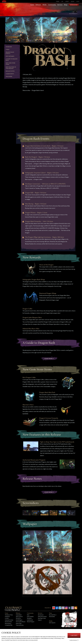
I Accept (74, 635)
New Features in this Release (11, 68)
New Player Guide (42, 618)
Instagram (66, 608)
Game (32, 5)
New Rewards (10, 56)
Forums (58, 1)
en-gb (78, 1)
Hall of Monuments (42, 617)
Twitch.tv (63, 608)
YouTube (54, 608)
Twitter (60, 608)
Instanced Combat (9, 620)
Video (8, 50)
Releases (38, 5)
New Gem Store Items (10, 64)
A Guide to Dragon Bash (12, 60)
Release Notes (10, 71)
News (28, 615)
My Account (41, 615)
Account (73, 1)
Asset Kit (52, 623)
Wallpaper (9, 77)
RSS (76, 608)
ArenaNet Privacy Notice (10, 640)
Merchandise (52, 617)
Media (44, 5)
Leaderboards (30, 620)
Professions (7, 617)
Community (52, 5)
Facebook (57, 608)
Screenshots (10, 74)
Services (60, 5)
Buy (53, 615)
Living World (19, 615)
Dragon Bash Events (10, 53)
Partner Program (31, 622)
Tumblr (69, 608)
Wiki (62, 1)
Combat (7, 618)
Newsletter (29, 618)
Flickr (73, 608)
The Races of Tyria (9, 615)
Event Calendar (30, 617)
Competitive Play (9, 625)
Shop (66, 5)
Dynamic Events (8, 622)
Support (67, 1)
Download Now (74, 5)
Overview (9, 47)
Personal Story (8, 623)
